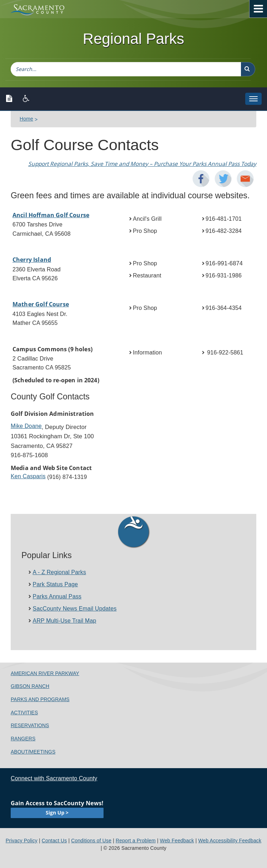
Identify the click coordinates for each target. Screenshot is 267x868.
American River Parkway (45, 673)
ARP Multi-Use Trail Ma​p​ (65, 621)
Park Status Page (56, 584)
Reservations (30, 725)
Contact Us (54, 841)
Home (26, 119)
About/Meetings (33, 752)
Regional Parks (133, 39)
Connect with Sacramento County (54, 778)
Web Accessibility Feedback (230, 841)
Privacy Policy (22, 841)
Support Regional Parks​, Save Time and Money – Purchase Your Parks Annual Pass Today (142, 164)
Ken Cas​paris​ (28, 476)
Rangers (23, 739)
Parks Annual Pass (57, 596)
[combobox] (126, 69)
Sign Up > (57, 813)
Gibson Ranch (30, 686)
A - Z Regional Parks (60, 572)
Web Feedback (177, 841)
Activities (24, 713)
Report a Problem (136, 841)
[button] (248, 69)
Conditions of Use (91, 841)
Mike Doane (26, 426)
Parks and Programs (40, 699)
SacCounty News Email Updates (75, 609)
